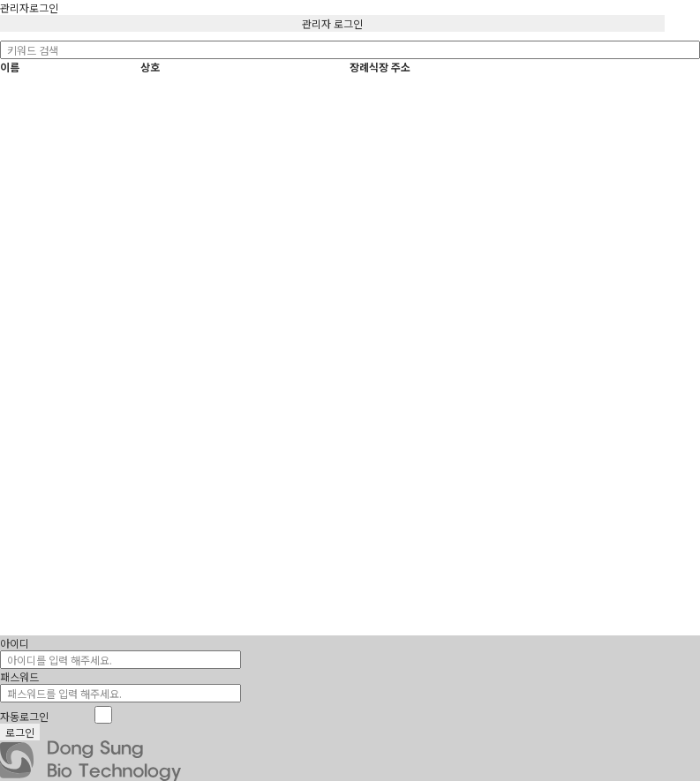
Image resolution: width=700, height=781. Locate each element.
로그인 (20, 732)
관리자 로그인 (332, 23)
